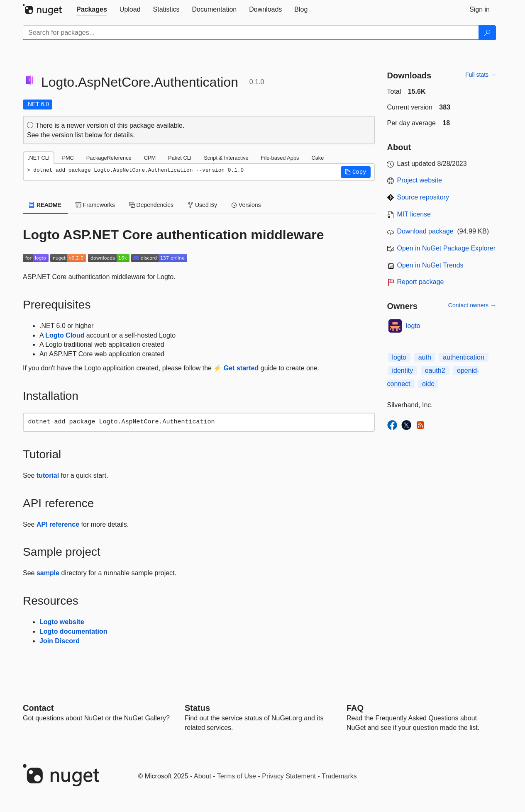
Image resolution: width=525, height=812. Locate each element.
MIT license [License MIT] (414, 214)
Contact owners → (472, 305)
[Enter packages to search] (251, 33)
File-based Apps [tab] (280, 158)
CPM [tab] (150, 158)
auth (425, 357)
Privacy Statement (289, 776)
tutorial (48, 475)
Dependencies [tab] (151, 205)
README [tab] (45, 205)
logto (413, 326)
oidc (428, 384)
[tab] (92, 10)
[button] (356, 172)
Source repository (423, 197)
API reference (58, 524)
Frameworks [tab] (95, 205)
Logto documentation (73, 631)
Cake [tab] (317, 158)
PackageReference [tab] (109, 158)
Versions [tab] (246, 205)
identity (403, 371)
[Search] (487, 33)
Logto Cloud (65, 335)
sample (48, 573)
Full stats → (481, 75)
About (203, 776)
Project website (420, 180)
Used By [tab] (202, 205)
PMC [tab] (68, 158)
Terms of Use (237, 776)
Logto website (62, 622)
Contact (38, 708)
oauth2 (435, 371)
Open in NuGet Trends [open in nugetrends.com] (430, 265)
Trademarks (339, 776)
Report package (421, 282)
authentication (464, 357)
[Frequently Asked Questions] (355, 708)
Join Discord (60, 641)
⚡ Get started (236, 368)
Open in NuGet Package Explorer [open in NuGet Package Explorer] (446, 248)
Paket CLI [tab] (180, 158)
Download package (425, 231)
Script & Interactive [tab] (226, 158)
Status (197, 708)
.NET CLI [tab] (39, 158)
